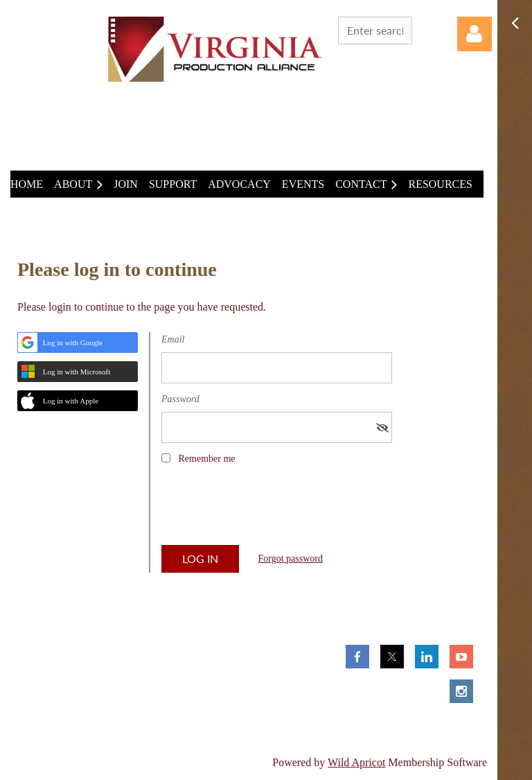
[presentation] (267, 510)
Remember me (207, 459)
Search (425, 29)
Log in (475, 34)
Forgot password (291, 558)
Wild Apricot (356, 762)
